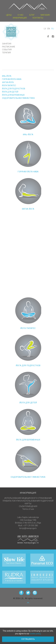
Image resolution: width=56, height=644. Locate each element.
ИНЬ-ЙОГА (7, 76)
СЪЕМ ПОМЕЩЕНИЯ (28, 506)
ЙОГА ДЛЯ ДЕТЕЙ (10, 92)
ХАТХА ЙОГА (8, 82)
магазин (45, 15)
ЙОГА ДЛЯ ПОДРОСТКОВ (14, 89)
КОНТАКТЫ (38, 18)
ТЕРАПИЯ (6, 53)
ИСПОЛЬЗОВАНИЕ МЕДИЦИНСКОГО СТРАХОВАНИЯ (28, 498)
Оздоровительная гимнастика (18, 98)
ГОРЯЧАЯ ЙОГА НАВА (12, 79)
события (7, 50)
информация (20, 18)
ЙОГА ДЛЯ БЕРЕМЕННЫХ (13, 95)
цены (9, 15)
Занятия (7, 44)
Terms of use (28, 509)
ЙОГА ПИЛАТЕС (9, 85)
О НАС (21, 15)
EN (49, 29)
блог (32, 15)
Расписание (9, 47)
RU (53, 29)
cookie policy (35, 634)
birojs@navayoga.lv (28, 528)
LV (45, 29)
